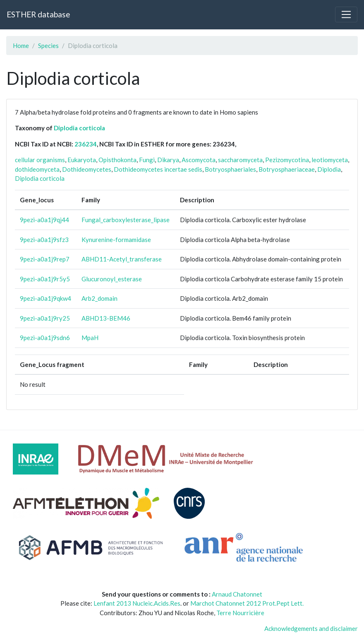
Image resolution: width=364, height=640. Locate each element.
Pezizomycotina (287, 160)
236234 (86, 144)
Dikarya (168, 160)
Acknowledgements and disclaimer (311, 628)
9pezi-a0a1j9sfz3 (44, 240)
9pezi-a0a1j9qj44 (44, 220)
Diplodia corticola (79, 128)
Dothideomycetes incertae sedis (158, 169)
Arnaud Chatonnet (237, 594)
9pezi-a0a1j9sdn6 (45, 338)
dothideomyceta (37, 169)
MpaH (90, 338)
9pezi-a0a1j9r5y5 (45, 279)
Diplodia (329, 169)
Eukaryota (82, 160)
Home (21, 46)
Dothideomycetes (87, 169)
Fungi (147, 160)
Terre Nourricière (240, 613)
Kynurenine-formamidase (116, 240)
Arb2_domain (99, 298)
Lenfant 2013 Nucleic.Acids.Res (137, 603)
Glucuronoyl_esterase (112, 279)
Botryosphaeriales (230, 169)
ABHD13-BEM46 (106, 318)
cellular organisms (40, 160)
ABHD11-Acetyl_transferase (122, 259)
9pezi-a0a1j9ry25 (45, 318)
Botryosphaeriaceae (287, 169)
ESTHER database (38, 14)
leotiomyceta (330, 160)
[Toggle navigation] (346, 14)
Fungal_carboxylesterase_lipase (126, 220)
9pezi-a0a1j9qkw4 (45, 298)
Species (48, 46)
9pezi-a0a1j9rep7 (45, 259)
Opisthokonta (117, 160)
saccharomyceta (240, 160)
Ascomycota (199, 160)
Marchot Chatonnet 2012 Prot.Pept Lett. (247, 603)
